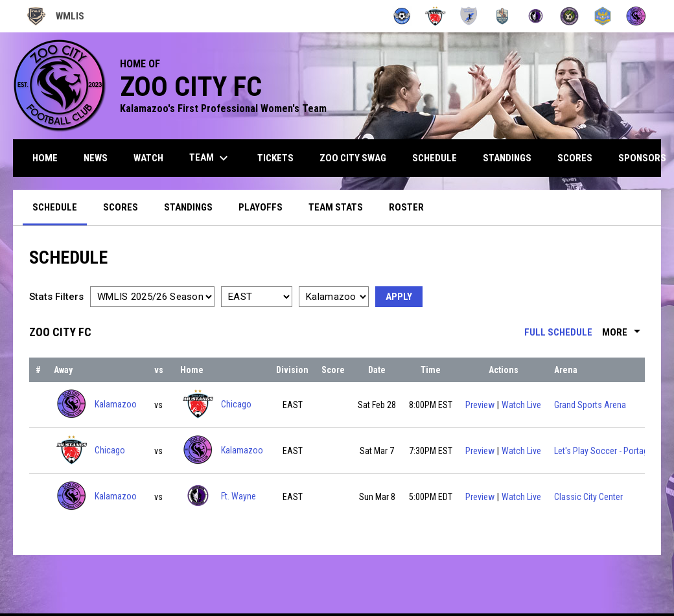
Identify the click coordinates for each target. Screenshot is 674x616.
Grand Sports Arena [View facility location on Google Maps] (590, 405)
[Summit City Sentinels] (536, 16)
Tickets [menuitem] (275, 158)
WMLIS (55, 16)
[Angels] (402, 16)
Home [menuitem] (45, 158)
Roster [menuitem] (406, 207)
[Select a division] (257, 297)
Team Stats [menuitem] (336, 207)
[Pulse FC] (503, 16)
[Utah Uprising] (603, 16)
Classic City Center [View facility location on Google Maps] (588, 497)
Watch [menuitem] (148, 158)
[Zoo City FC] (636, 16)
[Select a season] (152, 297)
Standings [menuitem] (507, 158)
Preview (480, 405)
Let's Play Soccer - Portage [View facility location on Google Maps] (603, 451)
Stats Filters (56, 297)
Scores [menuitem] (575, 158)
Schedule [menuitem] (435, 158)
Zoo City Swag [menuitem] (353, 158)
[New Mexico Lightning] (469, 16)
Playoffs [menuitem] (261, 207)
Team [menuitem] (210, 158)
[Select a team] (334, 297)
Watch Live (521, 404)
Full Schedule (558, 332)
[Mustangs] (435, 16)
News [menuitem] (96, 158)
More (623, 332)
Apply (399, 297)
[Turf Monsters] (569, 16)
